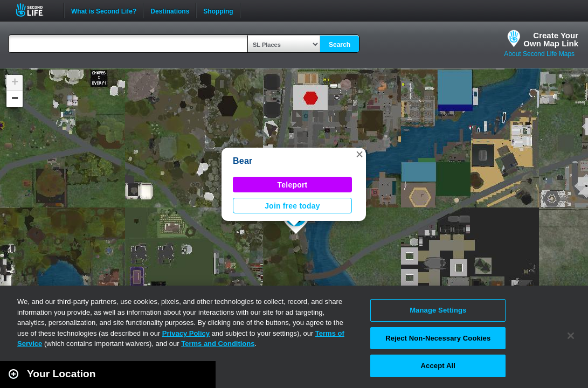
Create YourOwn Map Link (551, 39)
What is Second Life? (104, 10)
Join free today (292, 206)
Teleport (293, 185)
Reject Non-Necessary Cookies (438, 338)
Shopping (218, 10)
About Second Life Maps (539, 54)
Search (340, 45)
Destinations (170, 10)
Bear (243, 161)
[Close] (571, 336)
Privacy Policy (186, 333)
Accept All (438, 366)
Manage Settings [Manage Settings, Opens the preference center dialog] (438, 310)
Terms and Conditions (218, 344)
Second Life (35, 10)
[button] (359, 154)
